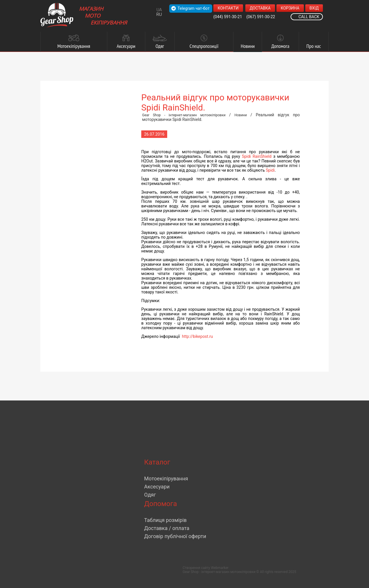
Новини (241, 115)
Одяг (150, 495)
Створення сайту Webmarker (205, 568)
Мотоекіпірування (166, 479)
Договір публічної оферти (175, 536)
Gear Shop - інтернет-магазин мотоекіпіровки (184, 115)
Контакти (228, 8)
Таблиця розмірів (165, 520)
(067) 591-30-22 (261, 17)
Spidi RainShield (257, 156)
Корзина (290, 8)
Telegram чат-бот (190, 8)
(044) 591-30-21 (228, 17)
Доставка (260, 8)
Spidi (270, 170)
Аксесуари (157, 487)
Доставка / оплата (167, 528)
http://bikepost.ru (197, 336)
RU (159, 14)
